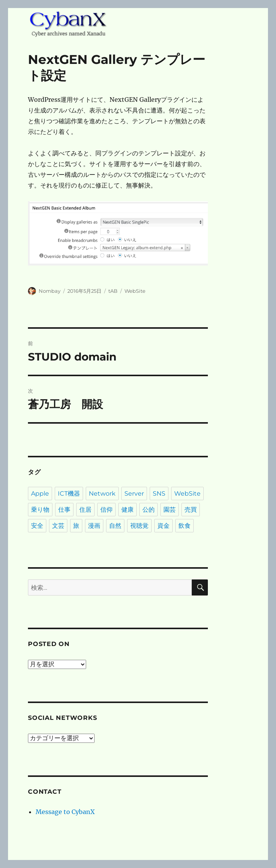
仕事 (64, 510)
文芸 (58, 526)
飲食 (185, 526)
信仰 (106, 510)
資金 (163, 526)
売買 (191, 510)
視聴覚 (139, 526)
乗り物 (40, 510)
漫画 (94, 526)
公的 (149, 510)
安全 (37, 526)
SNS (159, 494)
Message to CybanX (65, 812)
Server (134, 494)
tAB (113, 291)
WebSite (135, 291)
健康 (127, 510)
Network (102, 494)
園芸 (170, 510)
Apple (40, 494)
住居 (85, 510)
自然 (115, 526)
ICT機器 (69, 494)
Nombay (50, 291)
